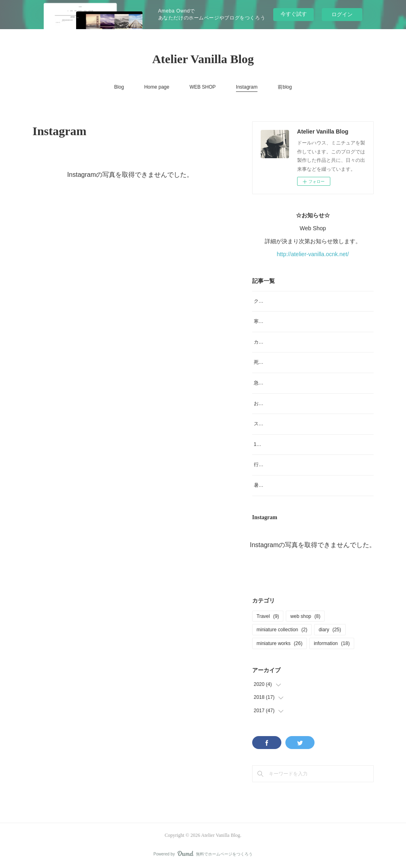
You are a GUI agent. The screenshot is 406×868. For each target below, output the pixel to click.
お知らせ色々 (268, 403)
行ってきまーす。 (273, 465)
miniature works (280, 643)
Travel (268, 616)
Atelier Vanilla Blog (203, 59)
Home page (157, 87)
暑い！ (261, 485)
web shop (305, 616)
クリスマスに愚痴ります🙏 (284, 301)
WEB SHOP (203, 87)
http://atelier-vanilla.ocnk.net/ (313, 254)
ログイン (342, 14)
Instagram (247, 87)
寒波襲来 (264, 321)
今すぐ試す (294, 14)
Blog (119, 87)
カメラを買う (268, 342)
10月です (264, 444)
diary (330, 630)
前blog (285, 87)
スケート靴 (266, 424)
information (332, 643)
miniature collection (282, 630)
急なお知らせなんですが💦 (284, 383)
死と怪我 (264, 362)
